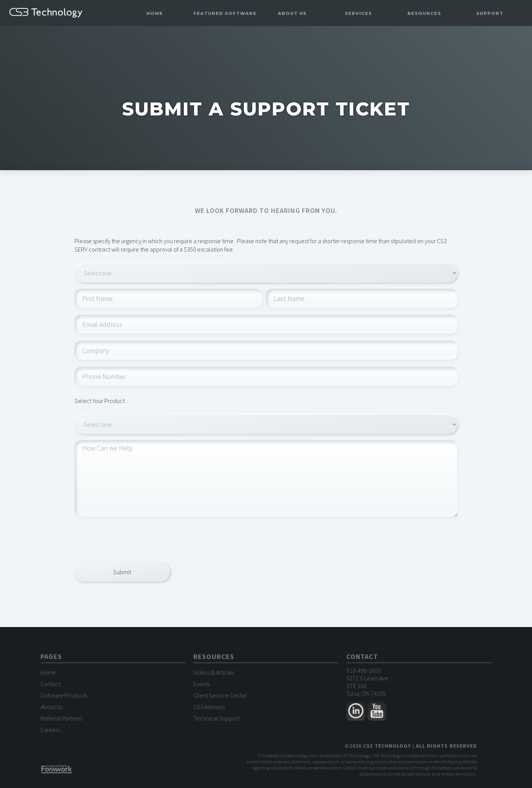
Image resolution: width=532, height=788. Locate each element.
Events (202, 686)
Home (155, 13)
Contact (50, 686)
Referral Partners (62, 720)
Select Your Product (100, 401)
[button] (225, 14)
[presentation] (133, 538)
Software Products (64, 697)
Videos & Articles (214, 674)
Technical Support (217, 720)
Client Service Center (220, 697)
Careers (50, 732)
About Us (51, 709)
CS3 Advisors (209, 709)
